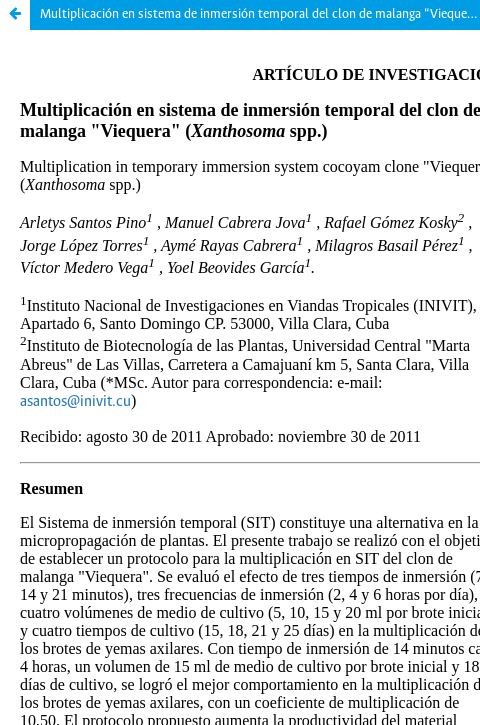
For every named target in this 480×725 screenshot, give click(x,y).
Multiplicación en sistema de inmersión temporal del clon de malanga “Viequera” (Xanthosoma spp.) (260, 14)
